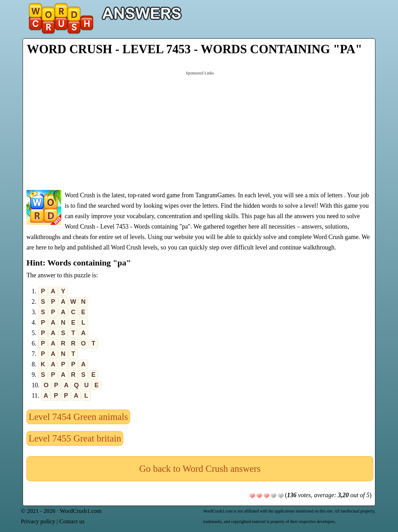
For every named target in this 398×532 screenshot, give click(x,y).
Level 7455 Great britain (75, 438)
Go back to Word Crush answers (200, 469)
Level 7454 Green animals (78, 417)
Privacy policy (38, 521)
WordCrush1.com (81, 511)
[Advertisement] (200, 130)
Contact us (72, 521)
